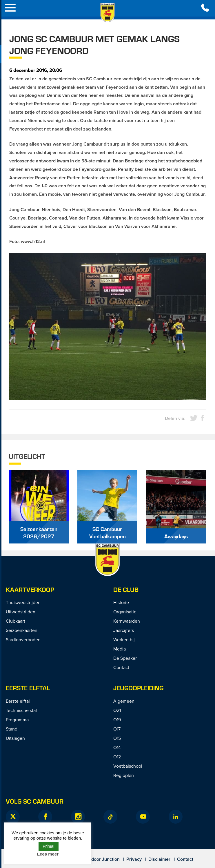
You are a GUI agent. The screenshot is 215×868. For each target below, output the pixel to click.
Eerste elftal (18, 701)
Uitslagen (15, 738)
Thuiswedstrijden (23, 602)
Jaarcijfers (124, 630)
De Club (126, 589)
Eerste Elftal (28, 688)
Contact (121, 667)
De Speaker (125, 658)
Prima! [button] (48, 846)
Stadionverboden (23, 639)
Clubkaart (16, 621)
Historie (121, 602)
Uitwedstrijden (21, 612)
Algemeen (124, 701)
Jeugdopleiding (138, 688)
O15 (117, 738)
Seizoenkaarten (22, 630)
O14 (117, 747)
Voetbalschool (128, 766)
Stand (12, 729)
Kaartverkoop (30, 589)
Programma (17, 720)
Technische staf (21, 710)
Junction (111, 859)
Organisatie (125, 612)
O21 (117, 710)
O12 (117, 757)
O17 (117, 729)
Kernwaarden (127, 621)
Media (120, 649)
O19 (117, 720)
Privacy (134, 859)
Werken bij (124, 639)
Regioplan (124, 775)
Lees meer (48, 854)
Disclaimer (159, 859)
